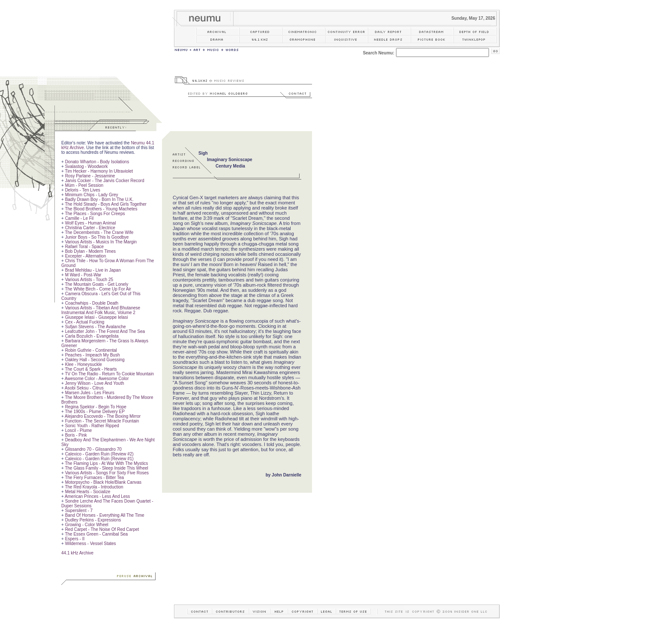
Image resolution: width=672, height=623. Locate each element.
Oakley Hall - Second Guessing (95, 360)
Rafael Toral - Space (84, 247)
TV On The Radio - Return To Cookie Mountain (109, 374)
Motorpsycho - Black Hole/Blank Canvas (103, 482)
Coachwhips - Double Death (92, 303)
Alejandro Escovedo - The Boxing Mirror (103, 416)
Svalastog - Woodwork (87, 166)
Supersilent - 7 (79, 511)
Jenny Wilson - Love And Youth (95, 383)
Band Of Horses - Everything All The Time (105, 515)
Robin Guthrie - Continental (91, 350)
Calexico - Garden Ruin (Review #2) (99, 454)
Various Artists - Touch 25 (89, 280)
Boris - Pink (76, 435)
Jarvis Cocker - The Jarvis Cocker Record (105, 181)
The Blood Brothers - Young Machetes (101, 209)
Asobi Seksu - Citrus (84, 388)
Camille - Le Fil (79, 218)
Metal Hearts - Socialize (88, 492)
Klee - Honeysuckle (84, 364)
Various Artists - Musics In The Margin (101, 242)
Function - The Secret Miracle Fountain (102, 421)
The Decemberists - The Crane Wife (99, 232)
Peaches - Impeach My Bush (93, 355)
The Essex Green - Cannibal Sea (96, 534)
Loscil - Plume (79, 430)
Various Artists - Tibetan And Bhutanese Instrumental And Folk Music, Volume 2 (101, 310)
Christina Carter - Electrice (90, 228)
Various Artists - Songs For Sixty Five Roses (107, 473)
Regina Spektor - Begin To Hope (96, 407)
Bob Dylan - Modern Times (90, 251)
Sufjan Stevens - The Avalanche (96, 327)
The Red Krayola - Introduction (94, 487)
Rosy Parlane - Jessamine (90, 176)
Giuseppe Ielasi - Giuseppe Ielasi (97, 317)
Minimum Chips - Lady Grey (92, 195)
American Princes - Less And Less (97, 496)
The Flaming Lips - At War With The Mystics (106, 463)
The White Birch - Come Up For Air (98, 289)
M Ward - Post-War (83, 275)
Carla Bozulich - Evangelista (92, 336)
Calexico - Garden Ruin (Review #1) (99, 459)
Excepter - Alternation (86, 256)
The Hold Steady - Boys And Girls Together (105, 204)
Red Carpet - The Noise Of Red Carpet (102, 529)
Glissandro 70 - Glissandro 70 (93, 449)
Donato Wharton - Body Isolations (97, 162)
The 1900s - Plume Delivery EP (95, 412)
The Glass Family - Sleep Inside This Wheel (106, 468)
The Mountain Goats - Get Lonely (96, 284)
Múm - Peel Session (84, 185)
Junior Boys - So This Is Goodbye (97, 237)
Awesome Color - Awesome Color (97, 379)
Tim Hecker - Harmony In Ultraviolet (99, 171)
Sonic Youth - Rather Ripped (92, 426)
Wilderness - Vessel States (91, 544)
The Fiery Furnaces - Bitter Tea (94, 478)
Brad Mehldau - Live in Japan (93, 270)
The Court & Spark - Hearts (91, 369)
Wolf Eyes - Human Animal (91, 223)
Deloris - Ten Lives (83, 190)
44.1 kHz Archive (77, 553)
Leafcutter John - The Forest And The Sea (105, 331)
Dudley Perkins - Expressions (93, 520)
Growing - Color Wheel (87, 525)
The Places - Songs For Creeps (95, 214)
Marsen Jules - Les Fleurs (90, 393)
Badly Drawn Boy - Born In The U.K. (99, 199)
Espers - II (75, 539)
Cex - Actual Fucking (85, 322)
